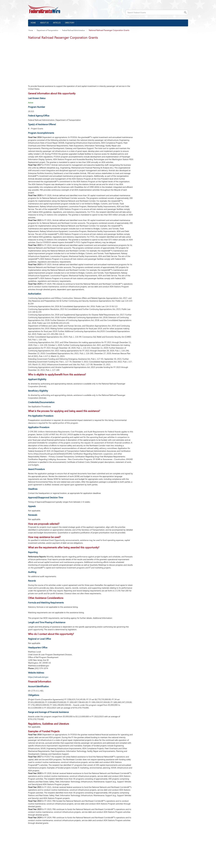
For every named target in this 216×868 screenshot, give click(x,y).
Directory (70, 23)
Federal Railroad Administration (73, 30)
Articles (57, 23)
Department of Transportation (48, 30)
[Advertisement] (81, 61)
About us (44, 23)
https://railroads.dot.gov (38, 677)
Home (33, 23)
